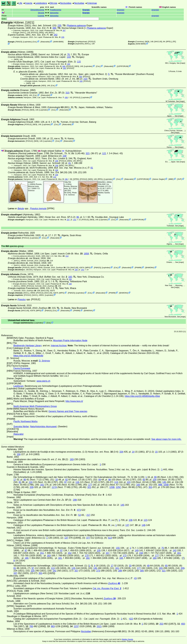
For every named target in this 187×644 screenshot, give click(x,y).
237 (68, 220)
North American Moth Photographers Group (35, 406)
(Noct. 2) (85, 74)
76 (68, 54)
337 (15, 573)
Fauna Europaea (22, 368)
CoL (35, 42)
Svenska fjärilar (21, 426)
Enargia (86, 10)
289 (120, 571)
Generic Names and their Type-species (68, 411)
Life (20, 3)
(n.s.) (72, 168)
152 (70, 553)
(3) (55, 93)
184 (155, 558)
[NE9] (41, 33)
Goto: (50, 19)
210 (85, 79)
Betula (21, 209)
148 (144, 525)
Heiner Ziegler (159, 179)
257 (76, 571)
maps (183, 63)
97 (66, 482)
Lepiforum (18, 386)
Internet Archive (59, 346)
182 (88, 558)
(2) (72, 79)
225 (33, 571)
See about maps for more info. (166, 439)
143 (69, 57)
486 (54, 28)
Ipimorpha (54, 13)
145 (164, 482)
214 (55, 177)
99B (160, 485)
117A (54, 487)
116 (77, 482)
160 (70, 277)
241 (55, 571)
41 (70, 163)
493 (183, 624)
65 (144, 480)
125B (112, 487)
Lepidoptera (41, 3)
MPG (88, 268)
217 (88, 515)
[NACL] (23, 33)
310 (67, 93)
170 (87, 556)
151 (42, 553)
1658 (86, 254)
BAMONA (150, 268)
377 (88, 538)
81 (92, 168)
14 (133, 452)
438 (66, 97)
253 (161, 624)
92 (66, 480)
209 (32, 487)
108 (131, 520)
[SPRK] (76, 179)
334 (121, 452)
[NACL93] (158, 42)
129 (73, 568)
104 (155, 480)
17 (15, 480)
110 (31, 482)
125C (118, 487)
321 (89, 487)
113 (116, 482)
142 (75, 220)
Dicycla (41, 13)
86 (78, 217)
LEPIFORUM (123, 66)
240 (69, 64)
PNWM (138, 268)
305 (142, 571)
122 (104, 153)
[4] (51, 54)
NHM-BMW (58, 42)
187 (64, 30)
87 (26, 550)
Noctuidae (79, 3)
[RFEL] (51, 33)
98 (110, 480)
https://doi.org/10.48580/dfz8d (28, 356)
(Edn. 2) (58, 62)
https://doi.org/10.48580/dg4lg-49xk (142, 396)
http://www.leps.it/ (74, 401)
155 (118, 548)
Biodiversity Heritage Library (27, 346)
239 (64, 156)
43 (135, 578)
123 (146, 520)
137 (127, 525)
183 (72, 459)
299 (75, 500)
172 (125, 556)
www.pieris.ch (43, 381)
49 (100, 480)
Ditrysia (53, 3)
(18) (59, 172)
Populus (22, 299)
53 (80, 515)
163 (49, 556)
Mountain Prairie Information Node (70, 340)
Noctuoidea (66, 3)
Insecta (29, 3)
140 (137, 550)
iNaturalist (45, 42)
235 (59, 26)
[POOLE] (35, 33)
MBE (171, 179)
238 (56, 161)
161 (42, 485)
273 (98, 571)
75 (163, 548)
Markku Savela (127, 639)
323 (88, 153)
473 (79, 510)
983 (53, 626)
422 (131, 619)
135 (99, 550)
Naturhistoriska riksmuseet (43, 426)
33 (57, 480)
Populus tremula (38, 209)
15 (156, 452)
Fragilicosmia (56, 10)
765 (31, 626)
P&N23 (19, 42)
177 (90, 485)
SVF (179, 179)
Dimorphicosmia (37, 10)
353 (150, 487)
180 (27, 558)
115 (79, 62)
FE (174, 42)
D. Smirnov (34, 189)
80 (155, 477)
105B (166, 485)
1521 (99, 626)
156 (19, 454)
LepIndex (27, 42)
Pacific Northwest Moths (26, 421)
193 (138, 485)
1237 (76, 626)
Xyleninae (92, 3)
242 (56, 35)
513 (110, 538)
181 (60, 558)
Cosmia (41, 16)
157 (108, 553)
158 (141, 553)
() (121, 10)
